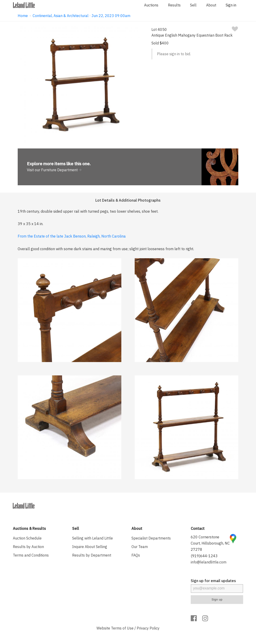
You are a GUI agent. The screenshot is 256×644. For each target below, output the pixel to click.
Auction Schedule (27, 538)
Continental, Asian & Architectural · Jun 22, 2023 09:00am (81, 16)
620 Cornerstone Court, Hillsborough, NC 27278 (210, 543)
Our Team (140, 547)
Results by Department (92, 555)
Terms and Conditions (31, 555)
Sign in (231, 5)
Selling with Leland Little (92, 538)
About (211, 5)
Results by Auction (28, 547)
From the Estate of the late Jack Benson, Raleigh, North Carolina (72, 236)
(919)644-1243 (204, 556)
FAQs (136, 555)
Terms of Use (122, 628)
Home (23, 16)
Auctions (151, 5)
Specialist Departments (151, 538)
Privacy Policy (148, 628)
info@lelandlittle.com (209, 562)
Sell (193, 5)
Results (174, 5)
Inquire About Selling (90, 547)
